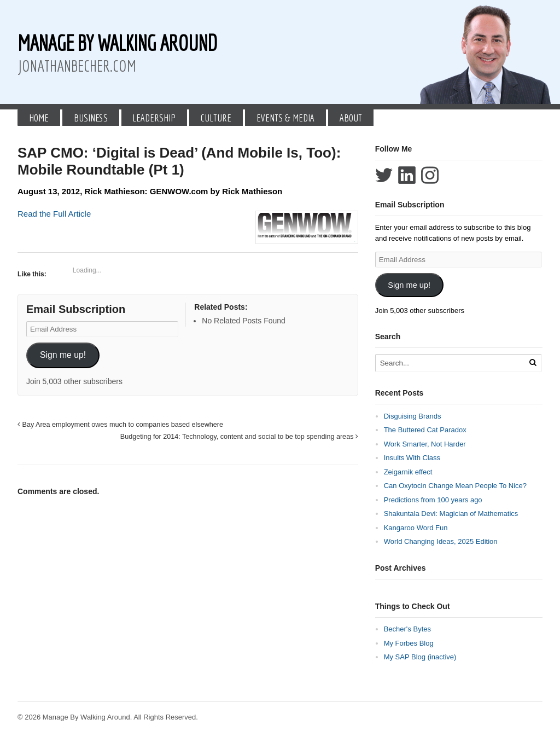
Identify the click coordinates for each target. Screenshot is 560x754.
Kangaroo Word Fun (416, 528)
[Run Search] (533, 362)
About (351, 118)
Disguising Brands (413, 416)
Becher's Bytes (407, 629)
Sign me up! (63, 355)
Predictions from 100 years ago (433, 500)
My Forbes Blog (409, 643)
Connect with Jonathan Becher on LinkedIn (407, 175)
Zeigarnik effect (408, 472)
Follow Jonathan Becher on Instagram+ (430, 175)
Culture (216, 118)
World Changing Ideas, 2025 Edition (441, 541)
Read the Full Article (54, 214)
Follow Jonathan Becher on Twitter (384, 175)
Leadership (154, 118)
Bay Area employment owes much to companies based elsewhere (120, 425)
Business (91, 118)
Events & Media (285, 118)
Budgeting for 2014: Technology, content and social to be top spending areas (239, 437)
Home (39, 118)
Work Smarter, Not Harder (425, 444)
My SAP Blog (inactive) (420, 657)
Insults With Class (412, 458)
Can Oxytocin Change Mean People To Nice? (455, 486)
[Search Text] (451, 363)
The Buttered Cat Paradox (425, 430)
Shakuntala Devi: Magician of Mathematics (451, 514)
